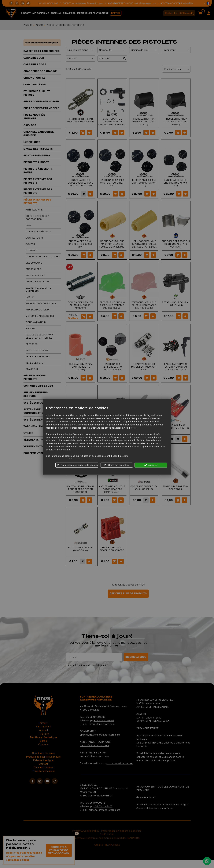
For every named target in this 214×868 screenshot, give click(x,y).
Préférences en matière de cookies (77, 465)
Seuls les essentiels (117, 465)
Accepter (151, 465)
